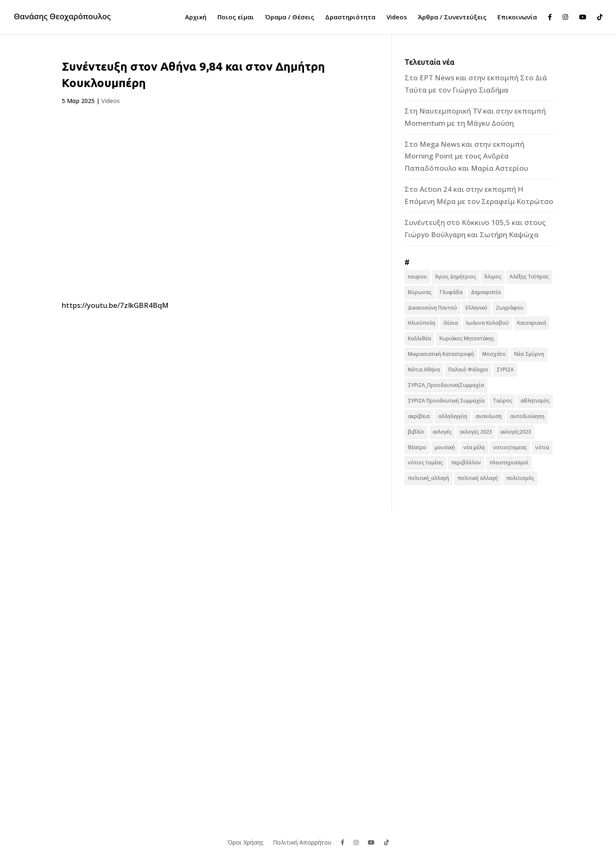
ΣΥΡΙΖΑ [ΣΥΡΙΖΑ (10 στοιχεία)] (505, 370)
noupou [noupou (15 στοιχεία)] (417, 277)
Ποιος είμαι (236, 17)
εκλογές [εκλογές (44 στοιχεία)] (442, 432)
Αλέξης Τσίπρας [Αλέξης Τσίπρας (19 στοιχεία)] (529, 277)
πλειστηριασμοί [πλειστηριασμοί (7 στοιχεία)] (509, 462)
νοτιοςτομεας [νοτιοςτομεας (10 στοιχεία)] (510, 447)
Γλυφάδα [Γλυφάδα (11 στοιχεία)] (451, 292)
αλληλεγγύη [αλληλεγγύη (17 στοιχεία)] (453, 416)
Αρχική (196, 17)
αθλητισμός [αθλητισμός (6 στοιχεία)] (535, 401)
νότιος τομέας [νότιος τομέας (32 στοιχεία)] (425, 462)
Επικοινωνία (517, 17)
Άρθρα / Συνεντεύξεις (452, 17)
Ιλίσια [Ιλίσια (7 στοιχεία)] (451, 323)
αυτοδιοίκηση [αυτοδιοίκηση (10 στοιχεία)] (527, 416)
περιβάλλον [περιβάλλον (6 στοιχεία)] (466, 462)
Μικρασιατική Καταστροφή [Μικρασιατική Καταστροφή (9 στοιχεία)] (441, 354)
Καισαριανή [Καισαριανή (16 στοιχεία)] (532, 323)
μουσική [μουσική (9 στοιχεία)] (445, 447)
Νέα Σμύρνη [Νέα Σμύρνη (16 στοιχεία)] (529, 354)
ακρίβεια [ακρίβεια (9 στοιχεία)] (419, 416)
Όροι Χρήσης (246, 842)
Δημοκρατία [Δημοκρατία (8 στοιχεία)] (486, 292)
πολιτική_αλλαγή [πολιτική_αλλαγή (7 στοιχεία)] (428, 478)
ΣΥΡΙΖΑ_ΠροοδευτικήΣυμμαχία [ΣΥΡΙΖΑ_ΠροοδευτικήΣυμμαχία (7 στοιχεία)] (446, 385)
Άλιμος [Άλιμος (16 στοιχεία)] (493, 277)
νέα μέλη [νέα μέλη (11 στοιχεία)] (474, 447)
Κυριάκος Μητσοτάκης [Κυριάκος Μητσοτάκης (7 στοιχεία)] (467, 338)
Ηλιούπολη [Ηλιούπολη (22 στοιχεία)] (422, 323)
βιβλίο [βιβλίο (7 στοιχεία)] (416, 432)
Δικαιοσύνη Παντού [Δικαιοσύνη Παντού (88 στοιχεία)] (432, 308)
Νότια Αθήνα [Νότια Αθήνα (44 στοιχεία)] (424, 370)
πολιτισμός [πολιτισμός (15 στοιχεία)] (520, 478)
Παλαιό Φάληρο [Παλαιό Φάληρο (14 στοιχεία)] (468, 370)
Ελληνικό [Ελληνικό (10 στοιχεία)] (476, 308)
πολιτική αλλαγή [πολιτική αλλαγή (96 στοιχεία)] (478, 478)
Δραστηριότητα (350, 17)
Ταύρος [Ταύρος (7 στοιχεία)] (502, 401)
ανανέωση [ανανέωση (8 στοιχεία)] (489, 416)
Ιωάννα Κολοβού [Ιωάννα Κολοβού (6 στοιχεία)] (488, 323)
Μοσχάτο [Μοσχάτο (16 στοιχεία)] (494, 354)
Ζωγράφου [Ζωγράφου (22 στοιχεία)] (510, 308)
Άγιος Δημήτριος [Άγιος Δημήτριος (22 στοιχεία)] (456, 277)
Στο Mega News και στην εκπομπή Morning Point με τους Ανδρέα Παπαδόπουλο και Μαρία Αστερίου (466, 156)
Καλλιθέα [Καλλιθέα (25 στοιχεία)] (419, 338)
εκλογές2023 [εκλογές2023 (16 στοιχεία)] (516, 432)
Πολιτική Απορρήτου (302, 842)
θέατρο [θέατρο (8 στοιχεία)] (417, 447)
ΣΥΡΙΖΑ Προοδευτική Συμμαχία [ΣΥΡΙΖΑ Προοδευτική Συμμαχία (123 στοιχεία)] (446, 401)
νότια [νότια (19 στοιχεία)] (542, 447)
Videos (397, 17)
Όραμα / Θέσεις (289, 17)
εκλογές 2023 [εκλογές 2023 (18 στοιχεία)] (476, 432)
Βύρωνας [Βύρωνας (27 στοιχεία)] (420, 292)
